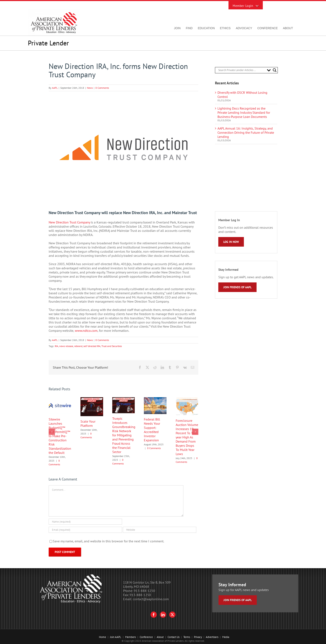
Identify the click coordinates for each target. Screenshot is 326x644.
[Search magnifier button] (275, 70)
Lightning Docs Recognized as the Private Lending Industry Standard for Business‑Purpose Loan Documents (244, 112)
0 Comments (102, 88)
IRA (56, 346)
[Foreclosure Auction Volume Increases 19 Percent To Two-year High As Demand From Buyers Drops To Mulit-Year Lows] (187, 399)
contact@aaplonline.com (151, 599)
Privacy (198, 637)
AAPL (55, 88)
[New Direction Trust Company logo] (123, 147)
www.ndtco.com (86, 331)
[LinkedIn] (163, 615)
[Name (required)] (85, 522)
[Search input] (242, 70)
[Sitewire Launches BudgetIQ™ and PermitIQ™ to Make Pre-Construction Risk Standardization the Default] (60, 399)
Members (130, 637)
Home (102, 637)
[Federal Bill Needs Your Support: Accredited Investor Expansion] (155, 399)
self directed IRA (92, 346)
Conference (146, 637)
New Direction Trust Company (69, 222)
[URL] (160, 530)
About (160, 637)
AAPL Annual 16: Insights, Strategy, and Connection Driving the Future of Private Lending (246, 132)
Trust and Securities (112, 346)
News (90, 88)
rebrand (78, 346)
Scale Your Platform (88, 423)
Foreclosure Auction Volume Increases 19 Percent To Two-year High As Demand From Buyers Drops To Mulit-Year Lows (187, 437)
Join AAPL (116, 637)
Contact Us (173, 637)
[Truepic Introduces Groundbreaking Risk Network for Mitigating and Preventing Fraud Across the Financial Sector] (124, 399)
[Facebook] (154, 615)
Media (226, 637)
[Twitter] (172, 615)
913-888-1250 (144, 591)
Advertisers (212, 637)
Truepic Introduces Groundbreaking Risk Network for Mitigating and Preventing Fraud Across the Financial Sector (124, 435)
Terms (187, 637)
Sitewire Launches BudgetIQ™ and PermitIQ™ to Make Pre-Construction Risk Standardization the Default (60, 436)
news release (66, 346)
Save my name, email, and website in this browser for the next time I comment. (108, 541)
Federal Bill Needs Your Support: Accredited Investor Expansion (152, 430)
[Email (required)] (85, 530)
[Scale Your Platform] (92, 399)
